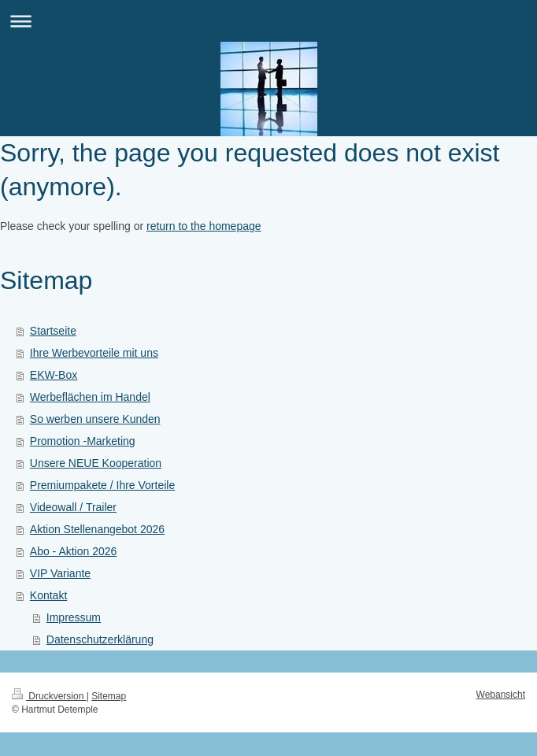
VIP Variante (60, 573)
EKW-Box (54, 375)
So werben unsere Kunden (95, 419)
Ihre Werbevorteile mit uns (94, 353)
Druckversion (49, 696)
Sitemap (109, 696)
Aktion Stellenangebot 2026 (97, 529)
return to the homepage (204, 226)
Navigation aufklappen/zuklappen (268, 21)
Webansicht (501, 695)
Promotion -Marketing (83, 441)
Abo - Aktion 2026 (74, 551)
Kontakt (48, 595)
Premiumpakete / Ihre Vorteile (102, 485)
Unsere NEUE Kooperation (96, 463)
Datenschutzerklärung (100, 639)
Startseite (53, 331)
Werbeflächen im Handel (90, 397)
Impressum (74, 617)
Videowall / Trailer (73, 507)
